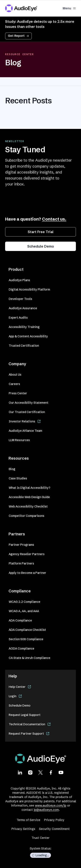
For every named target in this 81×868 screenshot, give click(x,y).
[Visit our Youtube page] (61, 772)
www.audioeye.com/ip (51, 805)
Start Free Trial (41, 232)
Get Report (18, 36)
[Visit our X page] (40, 772)
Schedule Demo (41, 246)
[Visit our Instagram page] (30, 772)
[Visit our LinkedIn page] (20, 772)
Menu (69, 8)
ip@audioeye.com (46, 810)
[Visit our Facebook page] (51, 772)
